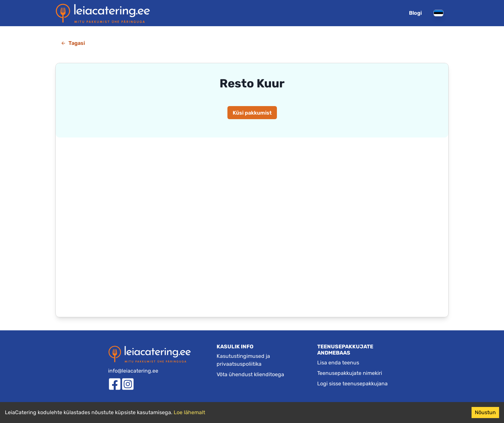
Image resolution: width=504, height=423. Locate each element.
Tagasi (73, 43)
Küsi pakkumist (252, 113)
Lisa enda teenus (338, 363)
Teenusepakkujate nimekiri (350, 373)
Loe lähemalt (189, 412)
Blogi (415, 13)
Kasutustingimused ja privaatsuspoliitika (243, 360)
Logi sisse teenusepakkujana (352, 384)
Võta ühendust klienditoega (250, 374)
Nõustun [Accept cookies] (485, 412)
